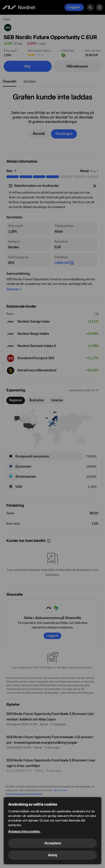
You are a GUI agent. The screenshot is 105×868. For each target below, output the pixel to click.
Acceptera (53, 843)
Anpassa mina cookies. (24, 832)
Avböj (53, 855)
